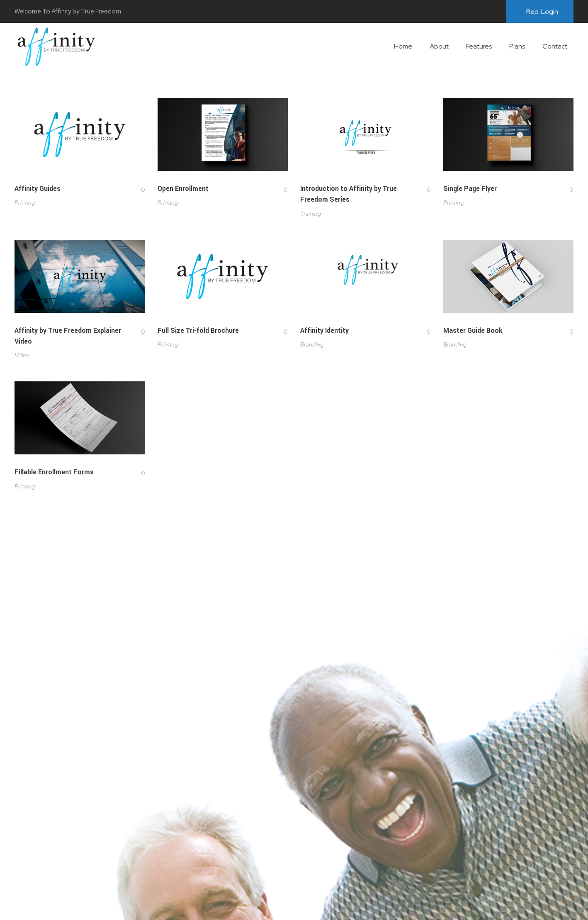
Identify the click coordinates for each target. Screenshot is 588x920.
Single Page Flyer (470, 189)
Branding (312, 346)
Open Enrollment (183, 189)
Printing (25, 203)
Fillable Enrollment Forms (54, 476)
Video (22, 356)
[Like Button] (136, 190)
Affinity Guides (38, 189)
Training (311, 214)
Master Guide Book (473, 333)
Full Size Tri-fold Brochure (198, 331)
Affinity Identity (324, 332)
